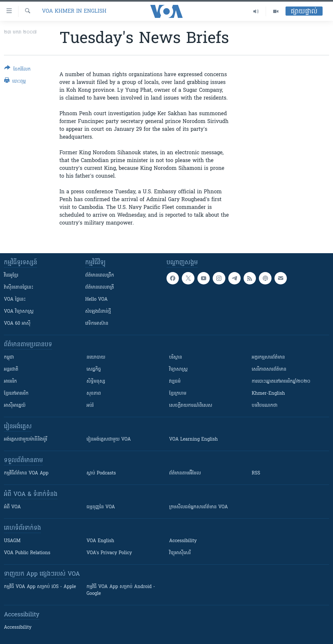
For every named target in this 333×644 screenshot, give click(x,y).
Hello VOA (96, 300)
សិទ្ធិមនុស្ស (96, 382)
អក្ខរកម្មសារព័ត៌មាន (268, 357)
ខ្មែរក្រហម (178, 394)
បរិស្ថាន (176, 357)
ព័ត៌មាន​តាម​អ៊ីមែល (185, 473)
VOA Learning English (193, 439)
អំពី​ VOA (12, 507)
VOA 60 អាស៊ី (17, 324)
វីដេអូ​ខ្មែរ (11, 275)
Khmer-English (268, 394)
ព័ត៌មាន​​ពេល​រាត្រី (100, 288)
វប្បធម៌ (175, 382)
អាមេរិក (10, 382)
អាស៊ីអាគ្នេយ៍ (15, 406)
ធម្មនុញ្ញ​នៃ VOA (101, 507)
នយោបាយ (96, 357)
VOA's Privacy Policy (109, 553)
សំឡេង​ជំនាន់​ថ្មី (98, 312)
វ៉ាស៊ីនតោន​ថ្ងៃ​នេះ (19, 288)
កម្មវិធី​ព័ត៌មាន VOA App (26, 473)
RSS (256, 473)
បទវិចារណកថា (265, 406)
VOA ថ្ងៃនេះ (15, 300)
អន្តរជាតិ (11, 370)
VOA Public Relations (27, 553)
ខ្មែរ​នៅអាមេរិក (16, 394)
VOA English (100, 541)
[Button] (17, 70)
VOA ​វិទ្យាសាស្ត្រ (19, 312)
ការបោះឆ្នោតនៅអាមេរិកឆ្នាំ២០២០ (281, 382)
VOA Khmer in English (74, 11)
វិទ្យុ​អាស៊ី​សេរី (180, 553)
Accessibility (183, 541)
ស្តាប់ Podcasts (101, 473)
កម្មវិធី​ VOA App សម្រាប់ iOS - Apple (40, 587)
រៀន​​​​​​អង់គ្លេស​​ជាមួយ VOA (109, 439)
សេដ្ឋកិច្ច (94, 370)
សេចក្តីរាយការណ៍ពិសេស (191, 406)
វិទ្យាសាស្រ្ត (178, 370)
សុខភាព (94, 394)
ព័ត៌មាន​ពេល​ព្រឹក (100, 275)
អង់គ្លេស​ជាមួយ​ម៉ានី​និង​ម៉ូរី (26, 439)
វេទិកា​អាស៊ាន (97, 324)
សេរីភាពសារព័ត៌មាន (269, 370)
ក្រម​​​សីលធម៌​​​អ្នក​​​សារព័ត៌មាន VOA (199, 507)
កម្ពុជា (9, 357)
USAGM (12, 541)
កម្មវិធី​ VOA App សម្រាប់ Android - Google (121, 590)
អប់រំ (90, 406)
